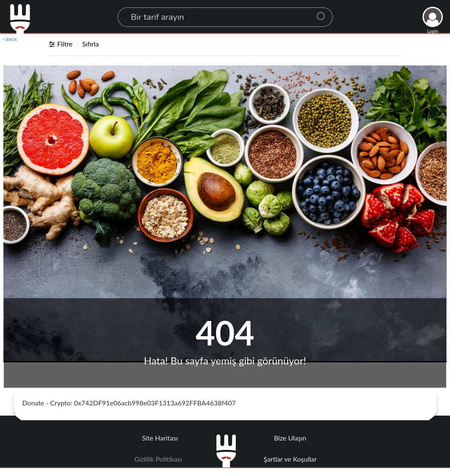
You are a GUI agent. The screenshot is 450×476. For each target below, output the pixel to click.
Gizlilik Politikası (158, 459)
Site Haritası (160, 438)
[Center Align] (324, 13)
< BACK (10, 39)
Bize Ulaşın (290, 438)
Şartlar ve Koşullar (290, 459)
